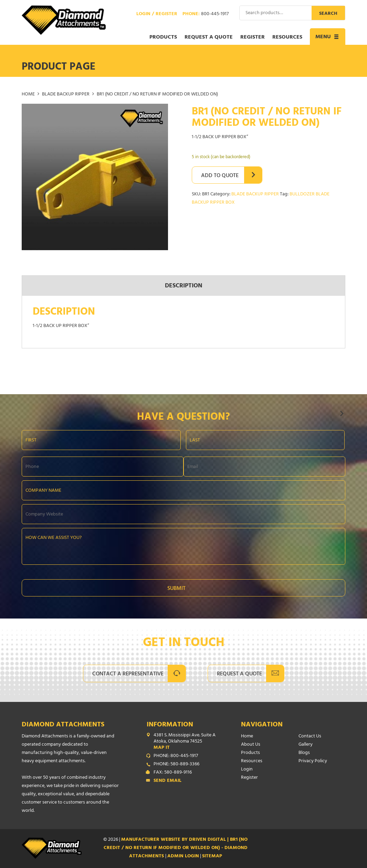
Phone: (206, 14)
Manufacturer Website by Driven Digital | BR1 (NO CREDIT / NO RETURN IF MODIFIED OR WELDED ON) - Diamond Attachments (176, 848)
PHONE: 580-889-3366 (176, 765)
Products (163, 38)
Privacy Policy (313, 761)
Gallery (306, 745)
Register (253, 38)
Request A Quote (239, 674)
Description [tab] (184, 286)
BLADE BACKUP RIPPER (66, 95)
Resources (287, 38)
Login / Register (157, 14)
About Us (251, 745)
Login (247, 770)
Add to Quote (220, 176)
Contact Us (310, 737)
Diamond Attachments (63, 725)
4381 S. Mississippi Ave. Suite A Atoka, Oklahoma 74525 (185, 742)
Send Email (167, 781)
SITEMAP (212, 856)
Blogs (304, 753)
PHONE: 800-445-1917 (176, 756)
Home (28, 95)
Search (328, 14)
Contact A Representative (128, 674)
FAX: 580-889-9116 (173, 773)
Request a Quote (209, 38)
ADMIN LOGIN (183, 856)
